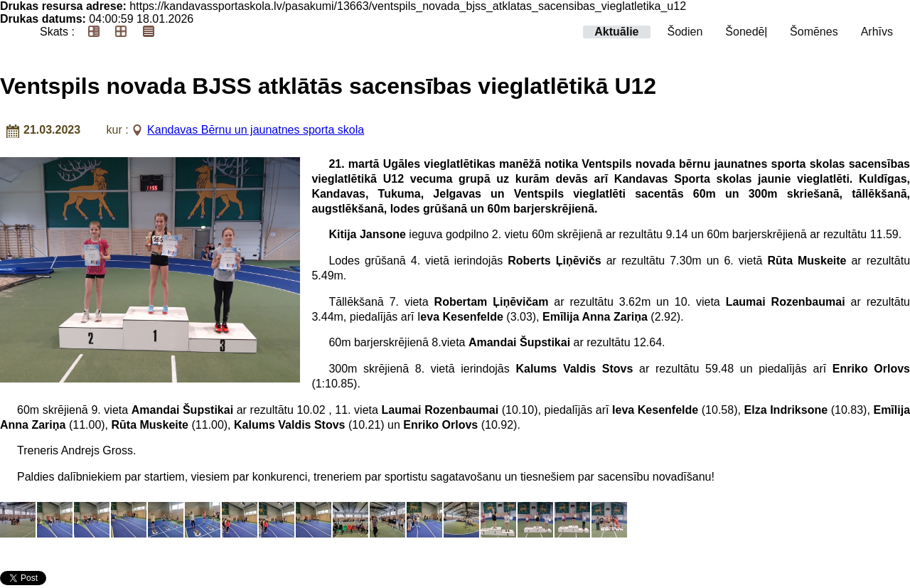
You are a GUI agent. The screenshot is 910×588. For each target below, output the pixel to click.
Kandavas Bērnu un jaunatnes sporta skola (256, 130)
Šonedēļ (746, 32)
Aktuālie (616, 32)
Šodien (685, 32)
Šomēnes (814, 32)
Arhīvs (877, 32)
